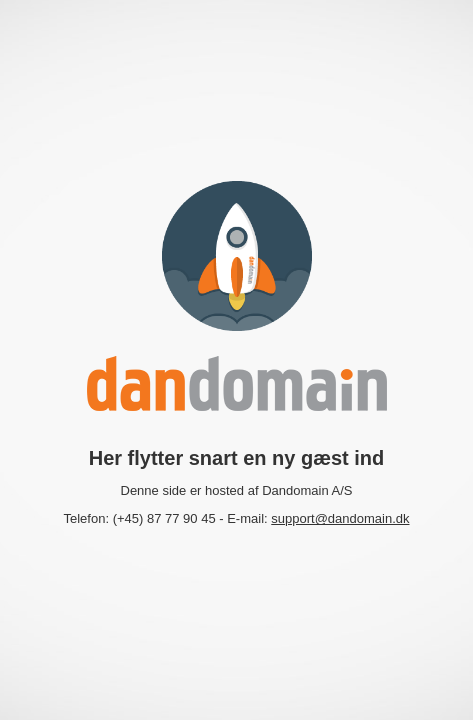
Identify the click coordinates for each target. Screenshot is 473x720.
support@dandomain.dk (340, 518)
